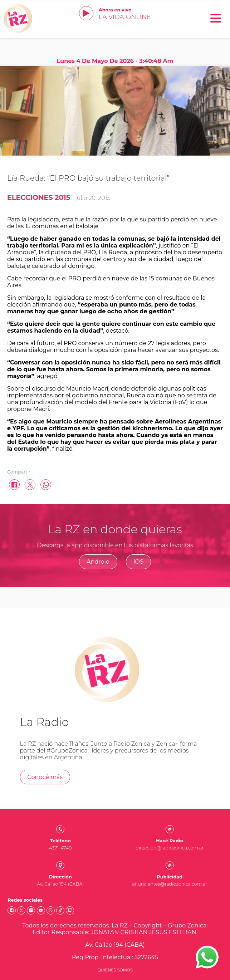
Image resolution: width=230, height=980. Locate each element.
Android (98, 562)
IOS (138, 562)
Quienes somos (115, 970)
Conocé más (45, 777)
